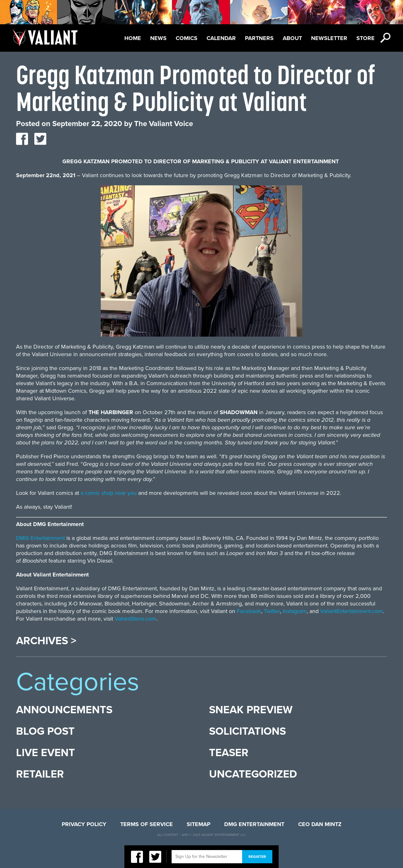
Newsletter (329, 38)
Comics (187, 38)
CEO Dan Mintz (320, 824)
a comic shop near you (109, 493)
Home (133, 38)
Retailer (40, 774)
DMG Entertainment (40, 538)
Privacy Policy (84, 824)
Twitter (272, 611)
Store (366, 38)
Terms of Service (147, 824)
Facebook (249, 611)
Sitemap (199, 824)
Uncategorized (253, 774)
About (292, 38)
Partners (259, 38)
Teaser (229, 753)
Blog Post (45, 731)
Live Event (45, 753)
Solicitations (247, 731)
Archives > (46, 641)
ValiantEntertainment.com (352, 611)
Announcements (64, 710)
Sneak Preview (251, 710)
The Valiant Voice (164, 124)
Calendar (221, 38)
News (158, 38)
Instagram (295, 611)
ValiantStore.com (135, 619)
